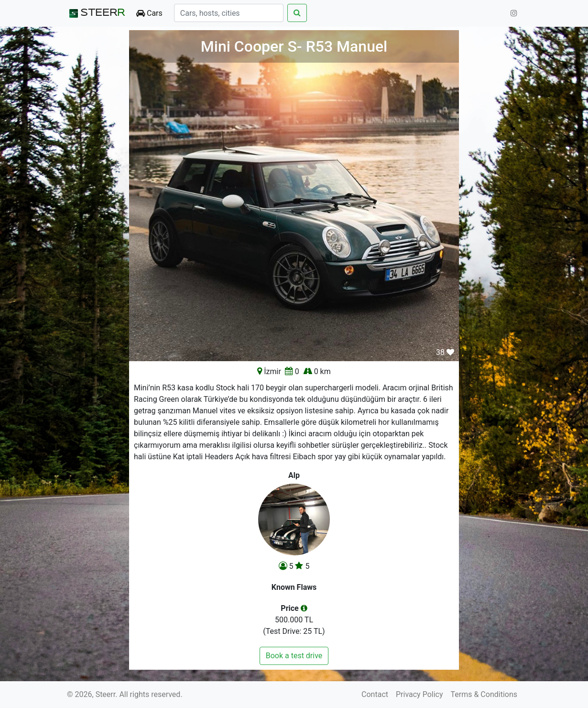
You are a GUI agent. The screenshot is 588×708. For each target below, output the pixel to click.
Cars (149, 13)
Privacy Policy (419, 694)
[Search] (229, 13)
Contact (375, 694)
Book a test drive (294, 656)
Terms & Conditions (484, 694)
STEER (96, 13)
